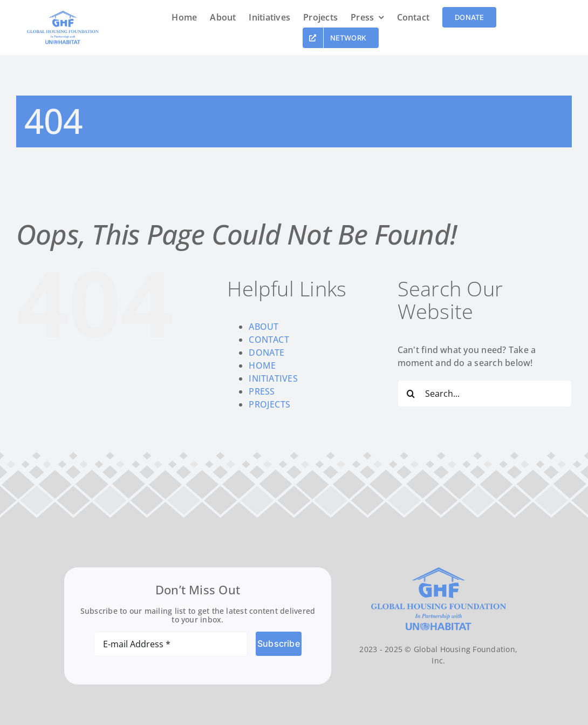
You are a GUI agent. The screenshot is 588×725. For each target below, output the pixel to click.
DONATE (266, 353)
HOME (262, 365)
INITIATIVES (273, 378)
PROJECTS (269, 404)
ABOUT (264, 327)
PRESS (262, 391)
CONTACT (269, 340)
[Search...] (485, 394)
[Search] (411, 394)
